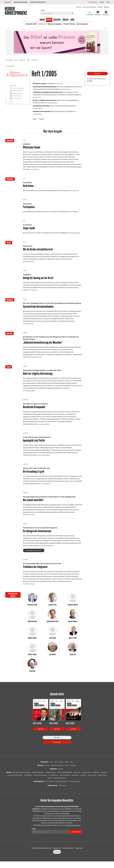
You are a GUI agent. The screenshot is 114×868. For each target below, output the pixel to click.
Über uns (79, 7)
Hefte (49, 20)
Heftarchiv (42, 24)
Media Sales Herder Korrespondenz (23, 774)
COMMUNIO (103, 774)
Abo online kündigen (75, 784)
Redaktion (107, 7)
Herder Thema (69, 24)
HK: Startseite (10, 60)
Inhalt (35, 119)
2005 (30, 60)
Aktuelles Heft (31, 24)
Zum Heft (41, 731)
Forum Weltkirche (68, 777)
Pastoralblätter (42, 777)
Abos (72, 20)
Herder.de (8, 2)
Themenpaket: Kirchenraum (34, 552)
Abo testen (97, 73)
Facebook (63, 788)
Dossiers (57, 20)
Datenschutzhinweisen (73, 827)
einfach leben (83, 774)
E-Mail (33, 831)
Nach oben (57, 854)
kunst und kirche (41, 780)
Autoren (42, 119)
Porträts (100, 7)
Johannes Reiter (37, 114)
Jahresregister (82, 24)
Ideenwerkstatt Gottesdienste (28, 777)
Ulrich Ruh (59, 84)
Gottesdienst (14, 777)
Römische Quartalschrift (71, 780)
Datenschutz (57, 850)
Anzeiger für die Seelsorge (55, 777)
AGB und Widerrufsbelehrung (41, 850)
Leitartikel (43, 84)
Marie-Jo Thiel (37, 97)
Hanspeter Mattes (52, 103)
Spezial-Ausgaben (55, 24)
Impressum (79, 850)
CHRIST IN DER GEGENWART (70, 774)
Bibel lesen (100, 777)
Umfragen (61, 771)
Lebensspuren (92, 777)
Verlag (102, 2)
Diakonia (60, 780)
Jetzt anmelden (76, 834)
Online (42, 20)
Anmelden (90, 81)
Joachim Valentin (38, 108)
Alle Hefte (57, 739)
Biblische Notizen (52, 780)
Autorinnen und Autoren (89, 7)
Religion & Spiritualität (38, 2)
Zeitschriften (93, 2)
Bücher (66, 20)
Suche (43, 10)
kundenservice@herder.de (61, 784)
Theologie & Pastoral (21, 2)
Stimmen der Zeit (93, 774)
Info (108, 2)
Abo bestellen (57, 744)
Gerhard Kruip (67, 89)
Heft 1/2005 (36, 60)
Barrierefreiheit (68, 850)
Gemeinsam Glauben (81, 777)
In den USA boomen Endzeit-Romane (54, 106)
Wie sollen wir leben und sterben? (53, 111)
